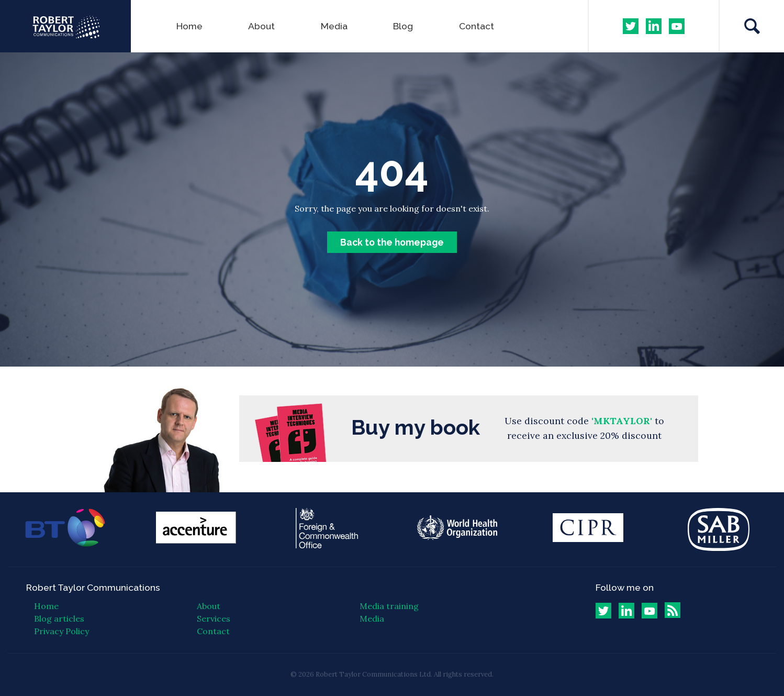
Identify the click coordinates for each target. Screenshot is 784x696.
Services (214, 618)
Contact (477, 26)
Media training (389, 606)
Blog (403, 26)
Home (189, 26)
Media (334, 26)
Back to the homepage (392, 242)
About (261, 26)
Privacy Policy (61, 631)
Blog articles (59, 618)
